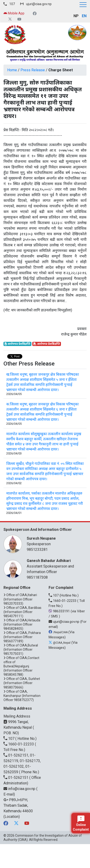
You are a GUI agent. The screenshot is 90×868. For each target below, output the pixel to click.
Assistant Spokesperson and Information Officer (54, 566)
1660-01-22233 (63, 601)
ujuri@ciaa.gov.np (39, 4)
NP (76, 16)
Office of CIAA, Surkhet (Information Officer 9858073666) (22, 683)
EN (84, 16)
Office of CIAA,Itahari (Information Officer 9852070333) (20, 599)
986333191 (60, 611)
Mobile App (14, 13)
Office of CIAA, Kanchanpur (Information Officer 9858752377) (22, 696)
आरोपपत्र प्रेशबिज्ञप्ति (18, 344)
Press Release (33, 70)
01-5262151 (16, 778)
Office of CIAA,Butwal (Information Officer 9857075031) (21, 649)
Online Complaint (81, 823)
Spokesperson (54, 541)
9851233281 (37, 550)
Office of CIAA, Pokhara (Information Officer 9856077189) (22, 637)
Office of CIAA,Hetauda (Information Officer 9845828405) (22, 624)
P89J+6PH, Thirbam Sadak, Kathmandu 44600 (18, 805)
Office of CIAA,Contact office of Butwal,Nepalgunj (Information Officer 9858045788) (21, 666)
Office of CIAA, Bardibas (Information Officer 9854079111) (22, 612)
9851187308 (37, 577)
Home (12, 70)
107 (12, 4)
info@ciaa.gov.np (20, 789)
